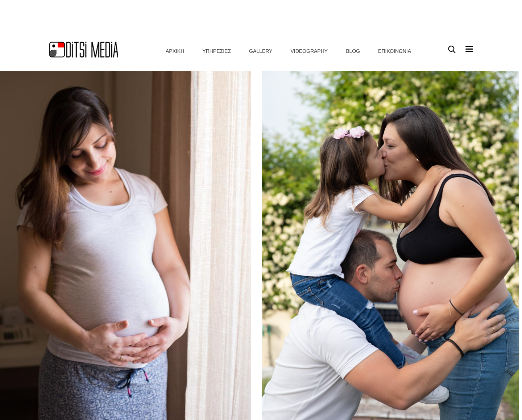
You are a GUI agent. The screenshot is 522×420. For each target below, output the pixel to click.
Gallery (261, 16)
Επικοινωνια (395, 16)
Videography (309, 16)
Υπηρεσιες (217, 16)
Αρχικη (175, 16)
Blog (353, 16)
